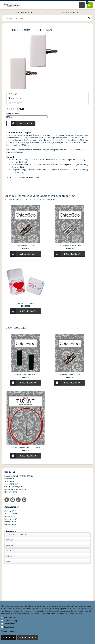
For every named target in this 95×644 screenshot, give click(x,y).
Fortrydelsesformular (16, 535)
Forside (9, 540)
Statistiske (9, 627)
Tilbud (9, 551)
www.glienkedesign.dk (14, 487)
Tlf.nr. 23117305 (11, 492)
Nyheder (10, 545)
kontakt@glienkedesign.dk (15, 489)
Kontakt (10, 556)
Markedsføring (11, 621)
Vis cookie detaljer (9, 631)
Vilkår (9, 561)
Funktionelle (9, 624)
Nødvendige (9, 617)
